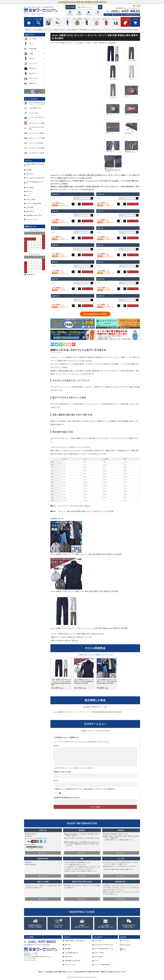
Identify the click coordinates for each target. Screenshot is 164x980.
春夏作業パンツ (75, 30)
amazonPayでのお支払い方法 (35, 178)
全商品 (69, 30)
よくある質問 (126, 15)
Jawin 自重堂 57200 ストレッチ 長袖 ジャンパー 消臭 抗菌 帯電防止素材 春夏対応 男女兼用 (86, 554)
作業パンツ (63, 30)
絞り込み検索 (70, 7)
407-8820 (124, 11)
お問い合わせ (136, 15)
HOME (29, 30)
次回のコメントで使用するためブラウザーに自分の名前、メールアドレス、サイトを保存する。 (85, 789)
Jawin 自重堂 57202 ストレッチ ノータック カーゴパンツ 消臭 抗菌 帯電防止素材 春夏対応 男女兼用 (89, 628)
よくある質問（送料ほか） (72, 953)
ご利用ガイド (108, 15)
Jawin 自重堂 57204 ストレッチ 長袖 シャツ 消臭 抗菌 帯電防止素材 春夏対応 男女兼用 (84, 591)
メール (56, 780)
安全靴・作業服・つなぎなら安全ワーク (35, 165)
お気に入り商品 (31, 199)
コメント (56, 745)
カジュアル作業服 (37, 30)
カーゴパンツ (45, 30)
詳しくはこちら (43, 853)
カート (28, 195)
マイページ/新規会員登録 (34, 203)
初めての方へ (117, 15)
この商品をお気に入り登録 (96, 314)
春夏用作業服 (83, 30)
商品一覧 (29, 191)
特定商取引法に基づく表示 (34, 215)
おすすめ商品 (30, 187)
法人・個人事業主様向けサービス (35, 183)
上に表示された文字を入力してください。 (67, 798)
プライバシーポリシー (32, 219)
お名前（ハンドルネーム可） (62, 772)
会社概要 (29, 170)
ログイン (36, 14)
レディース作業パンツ (54, 30)
